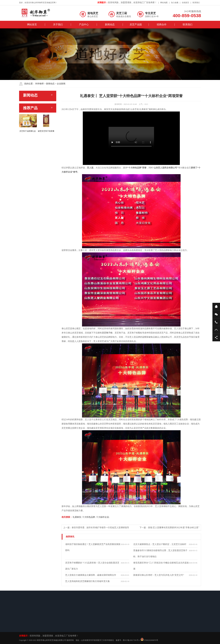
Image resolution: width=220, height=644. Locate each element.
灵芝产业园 (136, 25)
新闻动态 (110, 25)
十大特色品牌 (88, 517)
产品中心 (84, 25)
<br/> (131, 138)
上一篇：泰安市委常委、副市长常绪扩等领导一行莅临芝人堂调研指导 (96, 528)
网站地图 (164, 3)
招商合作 (162, 25)
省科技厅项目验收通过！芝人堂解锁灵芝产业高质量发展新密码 (93, 547)
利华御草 (40, 84)
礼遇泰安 (77, 517)
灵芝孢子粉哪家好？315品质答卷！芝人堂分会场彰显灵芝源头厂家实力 (92, 566)
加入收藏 (175, 3)
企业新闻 (61, 84)
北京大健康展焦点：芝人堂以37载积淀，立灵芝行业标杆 (160, 544)
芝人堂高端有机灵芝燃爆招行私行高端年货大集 (87, 581)
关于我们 (58, 25)
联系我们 (196, 3)
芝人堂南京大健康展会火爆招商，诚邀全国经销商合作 (91, 575)
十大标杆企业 (102, 517)
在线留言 (185, 3)
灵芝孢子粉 (107, 333)
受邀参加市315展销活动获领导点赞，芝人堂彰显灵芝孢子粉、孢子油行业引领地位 (160, 554)
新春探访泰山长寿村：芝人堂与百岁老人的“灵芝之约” (159, 575)
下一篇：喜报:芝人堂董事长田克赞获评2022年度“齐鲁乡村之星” (169, 528)
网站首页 (32, 25)
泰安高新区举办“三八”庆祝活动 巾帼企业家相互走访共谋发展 (161, 566)
